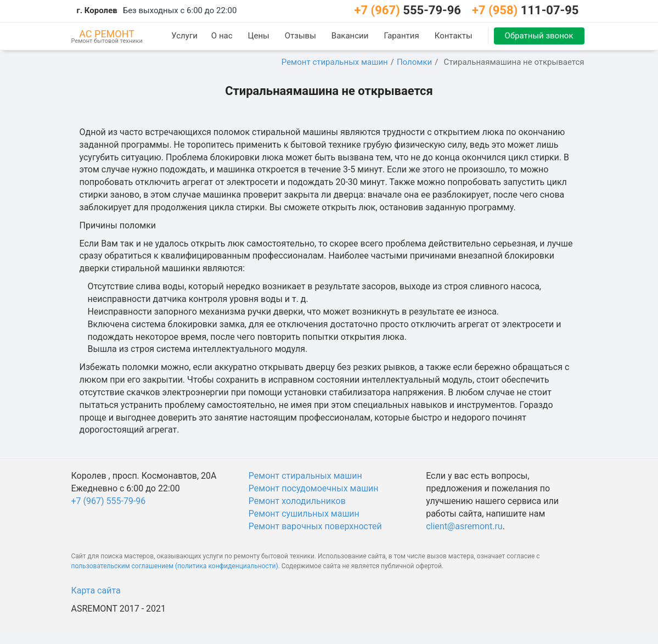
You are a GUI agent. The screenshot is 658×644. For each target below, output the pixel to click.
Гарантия (401, 36)
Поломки (414, 62)
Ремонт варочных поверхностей (315, 526)
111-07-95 (525, 10)
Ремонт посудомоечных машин (314, 488)
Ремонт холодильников (297, 501)
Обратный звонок (539, 36)
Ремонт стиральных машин (335, 62)
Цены (259, 36)
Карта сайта (96, 590)
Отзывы (300, 36)
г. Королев (97, 10)
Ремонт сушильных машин (304, 514)
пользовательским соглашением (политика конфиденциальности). (176, 566)
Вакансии (350, 36)
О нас (222, 36)
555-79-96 (407, 10)
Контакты (454, 36)
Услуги (184, 36)
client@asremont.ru (464, 526)
